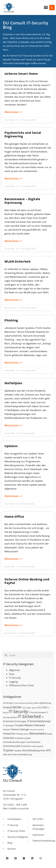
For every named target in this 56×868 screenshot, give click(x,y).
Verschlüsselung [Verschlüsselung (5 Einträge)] (31, 750)
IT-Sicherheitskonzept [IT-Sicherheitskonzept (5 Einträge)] (39, 721)
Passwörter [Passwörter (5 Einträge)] (9, 734)
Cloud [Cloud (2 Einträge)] (16, 703)
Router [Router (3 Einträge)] (50, 734)
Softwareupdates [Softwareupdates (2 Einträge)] (37, 746)
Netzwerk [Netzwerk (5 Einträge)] (40, 725)
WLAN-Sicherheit (18, 261)
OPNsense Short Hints (22, 685)
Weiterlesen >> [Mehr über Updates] (13, 496)
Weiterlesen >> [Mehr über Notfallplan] (13, 425)
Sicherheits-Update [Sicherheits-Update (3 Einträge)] (23, 738)
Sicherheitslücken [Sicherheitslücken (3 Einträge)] (33, 742)
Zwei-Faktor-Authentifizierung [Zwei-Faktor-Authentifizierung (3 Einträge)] (20, 754)
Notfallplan (13, 383)
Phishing (11, 320)
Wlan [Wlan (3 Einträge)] (5, 754)
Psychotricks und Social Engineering (23, 134)
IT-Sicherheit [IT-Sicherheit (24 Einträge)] (29, 716)
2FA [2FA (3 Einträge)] (4, 703)
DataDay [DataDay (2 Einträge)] (30, 703)
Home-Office (14, 517)
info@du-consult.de (19, 808)
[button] (46, 8)
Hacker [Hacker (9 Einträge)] (17, 707)
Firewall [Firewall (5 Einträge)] (7, 707)
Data (12, 674)
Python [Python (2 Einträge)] (26, 734)
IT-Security (15, 678)
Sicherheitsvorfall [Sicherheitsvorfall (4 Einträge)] (11, 746)
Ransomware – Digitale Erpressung (22, 201)
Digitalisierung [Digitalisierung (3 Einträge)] (45, 703)
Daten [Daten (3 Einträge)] (36, 703)
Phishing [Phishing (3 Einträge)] (20, 734)
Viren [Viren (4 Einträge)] (43, 750)
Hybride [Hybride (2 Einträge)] (34, 708)
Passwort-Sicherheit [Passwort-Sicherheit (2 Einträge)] (37, 730)
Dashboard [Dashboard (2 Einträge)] (23, 703)
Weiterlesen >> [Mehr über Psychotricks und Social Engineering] (13, 179)
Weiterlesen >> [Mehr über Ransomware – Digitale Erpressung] (13, 241)
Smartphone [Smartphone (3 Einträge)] (26, 746)
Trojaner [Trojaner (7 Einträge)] (8, 750)
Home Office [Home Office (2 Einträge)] (27, 708)
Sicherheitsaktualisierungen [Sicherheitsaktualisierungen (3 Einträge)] (14, 742)
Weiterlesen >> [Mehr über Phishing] (13, 363)
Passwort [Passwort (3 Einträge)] (7, 729)
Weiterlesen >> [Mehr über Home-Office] (13, 559)
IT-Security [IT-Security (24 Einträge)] (18, 711)
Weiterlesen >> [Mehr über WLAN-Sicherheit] (13, 300)
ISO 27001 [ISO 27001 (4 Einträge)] (43, 707)
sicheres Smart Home (21, 74)
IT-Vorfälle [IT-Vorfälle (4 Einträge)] (19, 725)
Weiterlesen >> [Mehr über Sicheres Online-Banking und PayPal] (13, 625)
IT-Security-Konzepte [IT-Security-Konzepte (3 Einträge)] (37, 712)
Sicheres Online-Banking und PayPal (27, 581)
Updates (11, 446)
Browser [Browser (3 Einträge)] (10, 703)
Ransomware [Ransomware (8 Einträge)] (38, 733)
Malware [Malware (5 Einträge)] (29, 725)
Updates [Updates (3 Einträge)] (18, 751)
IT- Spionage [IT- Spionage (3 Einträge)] (8, 725)
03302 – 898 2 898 (17, 805)
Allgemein (14, 670)
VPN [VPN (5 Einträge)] (48, 750)
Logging (13, 682)
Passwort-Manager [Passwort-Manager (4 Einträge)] (20, 729)
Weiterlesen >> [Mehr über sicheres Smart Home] (13, 112)
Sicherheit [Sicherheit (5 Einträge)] (9, 738)
